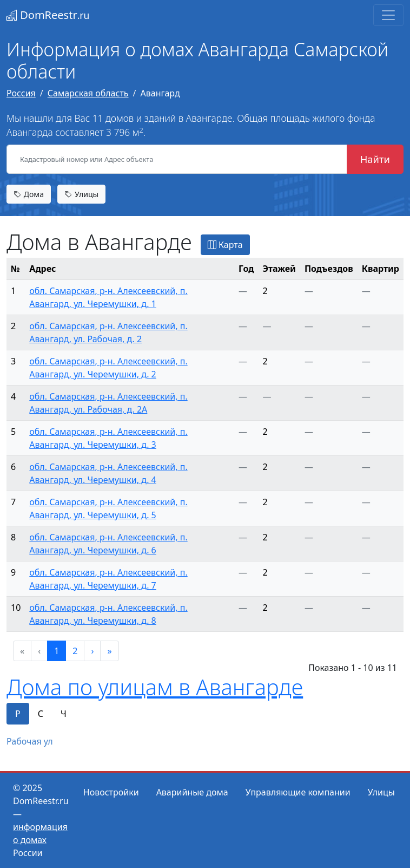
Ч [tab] (64, 714)
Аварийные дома (192, 792)
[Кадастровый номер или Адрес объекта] (177, 159)
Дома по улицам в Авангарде (155, 687)
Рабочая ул (30, 741)
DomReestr (48, 15)
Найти (375, 159)
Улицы (81, 194)
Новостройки (111, 792)
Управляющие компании (298, 792)
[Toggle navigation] (388, 15)
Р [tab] (18, 714)
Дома (29, 194)
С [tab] (41, 714)
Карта (225, 245)
